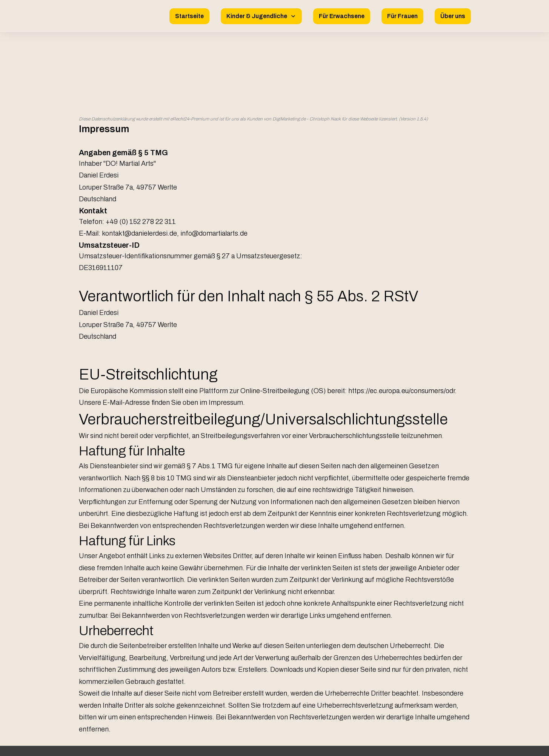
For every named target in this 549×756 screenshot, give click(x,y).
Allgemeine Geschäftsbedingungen (274, 723)
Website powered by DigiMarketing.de (274, 743)
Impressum (275, 699)
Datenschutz (274, 711)
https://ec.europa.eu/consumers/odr (401, 309)
